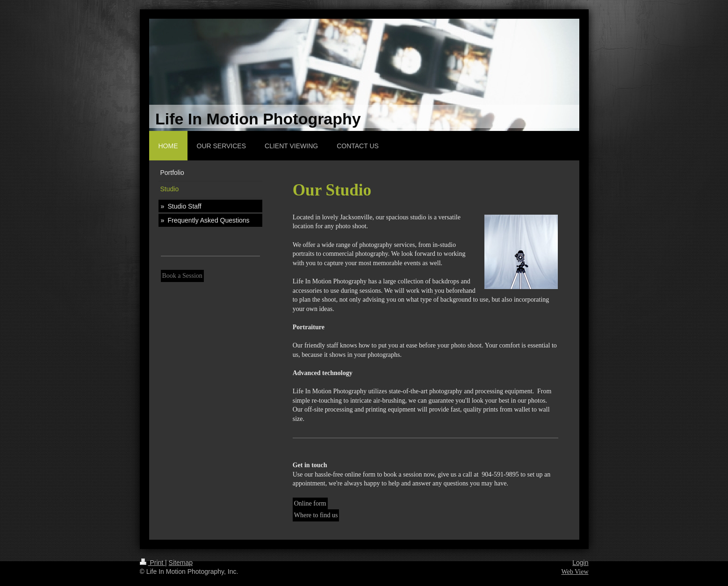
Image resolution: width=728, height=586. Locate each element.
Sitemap (181, 563)
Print (153, 563)
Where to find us (316, 515)
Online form (310, 503)
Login (580, 563)
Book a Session (182, 276)
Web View (575, 572)
